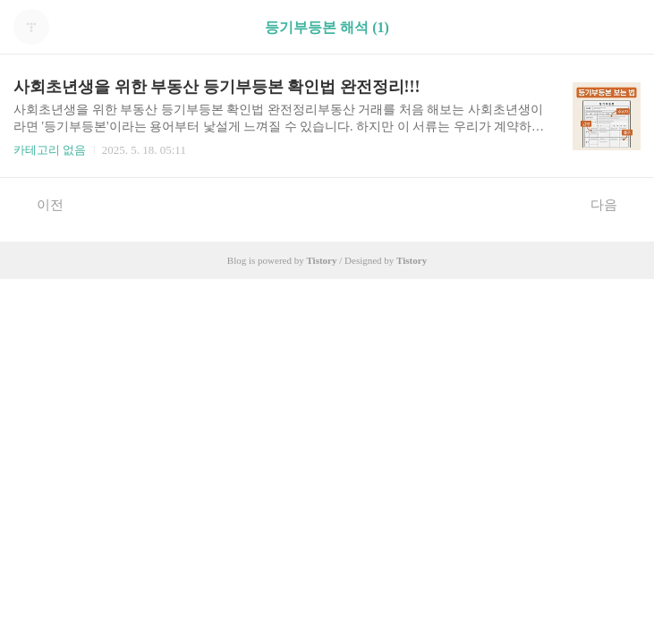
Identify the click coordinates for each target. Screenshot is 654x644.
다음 (613, 204)
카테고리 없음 (50, 150)
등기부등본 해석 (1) (327, 27)
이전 (41, 204)
